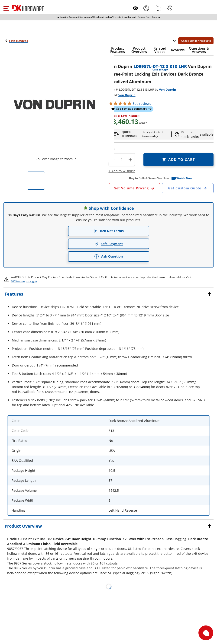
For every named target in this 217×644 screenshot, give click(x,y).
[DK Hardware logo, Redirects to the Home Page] (28, 8)
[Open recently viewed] (135, 8)
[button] (6, 8)
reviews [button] (142, 104)
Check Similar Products (196, 41)
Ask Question (108, 256)
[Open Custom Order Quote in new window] (188, 188)
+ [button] (130, 160)
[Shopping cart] (159, 8)
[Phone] (169, 8)
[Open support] (206, 633)
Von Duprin (168, 89)
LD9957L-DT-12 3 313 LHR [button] (160, 66)
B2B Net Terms (109, 231)
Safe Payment (108, 244)
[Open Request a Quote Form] (134, 188)
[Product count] (122, 160)
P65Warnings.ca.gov (24, 281)
